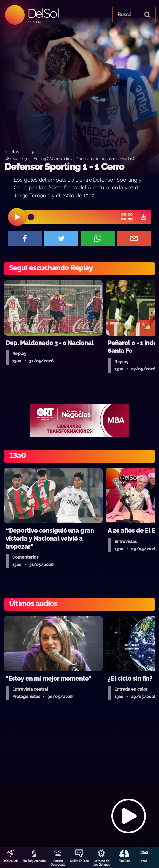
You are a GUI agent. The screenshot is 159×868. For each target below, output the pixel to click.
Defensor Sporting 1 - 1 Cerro (64, 167)
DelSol (43, 13)
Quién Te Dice (79, 861)
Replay (12, 152)
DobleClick (10, 861)
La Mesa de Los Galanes (102, 863)
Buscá (124, 15)
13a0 (144, 861)
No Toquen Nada (34, 861)
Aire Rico (124, 861)
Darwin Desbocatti (58, 863)
